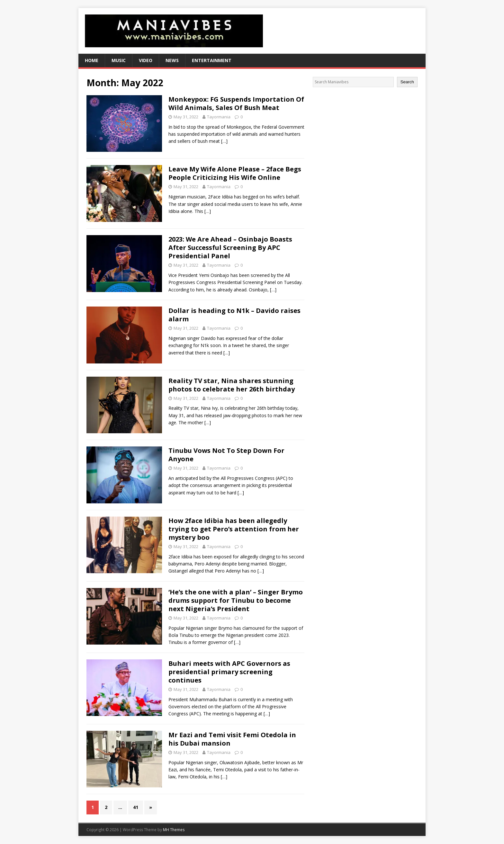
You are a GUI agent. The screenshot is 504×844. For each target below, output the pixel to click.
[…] (224, 141)
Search (407, 82)
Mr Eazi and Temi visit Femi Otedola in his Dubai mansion (232, 739)
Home (92, 60)
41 (136, 807)
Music (119, 60)
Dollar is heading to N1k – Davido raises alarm (234, 315)
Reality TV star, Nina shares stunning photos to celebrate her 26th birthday (232, 385)
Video (146, 60)
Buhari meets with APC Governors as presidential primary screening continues (229, 672)
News (172, 60)
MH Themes (174, 830)
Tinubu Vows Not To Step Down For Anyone (226, 455)
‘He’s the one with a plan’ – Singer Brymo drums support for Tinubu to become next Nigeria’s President (236, 600)
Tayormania (219, 117)
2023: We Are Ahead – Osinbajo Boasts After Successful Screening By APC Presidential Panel (230, 248)
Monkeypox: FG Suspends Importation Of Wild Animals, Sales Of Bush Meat (236, 103)
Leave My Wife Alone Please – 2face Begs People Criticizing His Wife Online (235, 173)
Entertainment (212, 60)
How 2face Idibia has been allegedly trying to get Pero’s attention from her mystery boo (234, 529)
